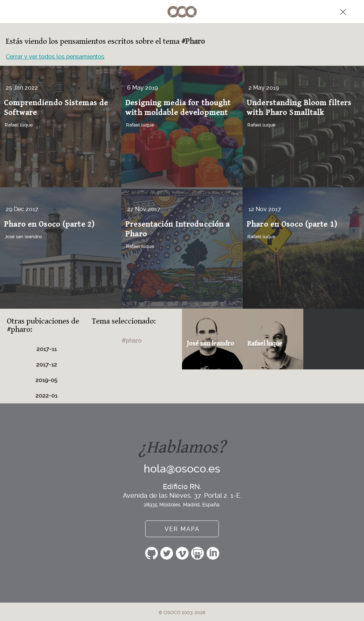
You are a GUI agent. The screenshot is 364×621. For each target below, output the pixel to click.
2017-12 (47, 365)
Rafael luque (19, 125)
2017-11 (47, 349)
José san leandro (23, 237)
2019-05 (46, 380)
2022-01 (46, 396)
